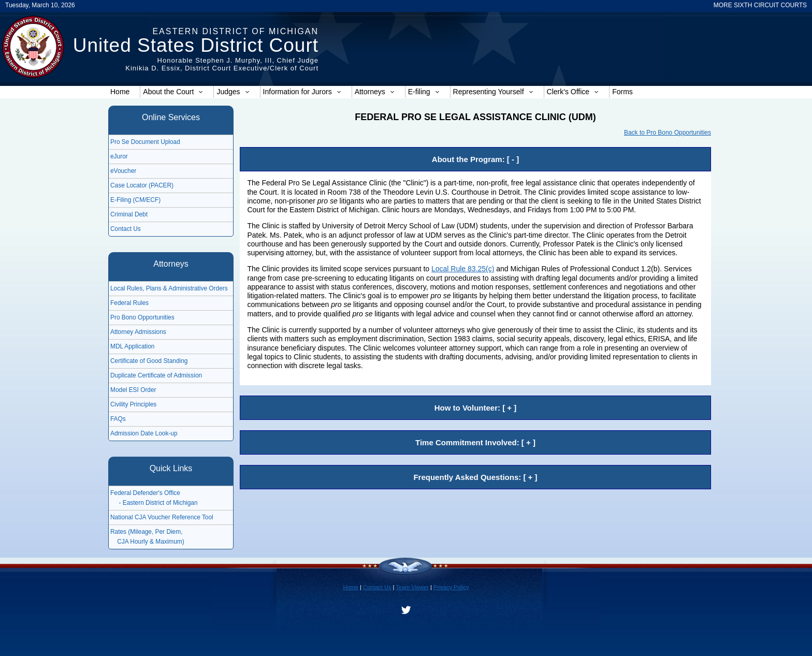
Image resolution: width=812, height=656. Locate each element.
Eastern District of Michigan (235, 31)
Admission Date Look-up (144, 433)
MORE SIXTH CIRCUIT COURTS (760, 5)
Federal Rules (129, 303)
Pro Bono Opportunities (142, 317)
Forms (622, 92)
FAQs (118, 419)
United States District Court (196, 45)
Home (120, 92)
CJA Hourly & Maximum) (147, 542)
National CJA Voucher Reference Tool (162, 517)
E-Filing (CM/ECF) (135, 200)
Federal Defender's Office (145, 493)
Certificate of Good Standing (149, 361)
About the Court (173, 92)
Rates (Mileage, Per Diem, (146, 532)
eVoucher (123, 171)
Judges (233, 92)
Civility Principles (133, 404)
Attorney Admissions (138, 332)
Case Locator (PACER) (142, 185)
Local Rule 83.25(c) (463, 269)
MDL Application (132, 346)
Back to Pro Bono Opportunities (668, 133)
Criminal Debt (129, 214)
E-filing (424, 92)
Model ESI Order (133, 390)
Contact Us (126, 229)
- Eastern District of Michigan (154, 503)
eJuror (119, 156)
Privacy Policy (451, 587)
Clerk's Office (573, 92)
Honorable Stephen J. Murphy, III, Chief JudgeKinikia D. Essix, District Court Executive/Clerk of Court (222, 64)
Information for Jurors (302, 92)
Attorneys (375, 92)
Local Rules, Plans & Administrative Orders (169, 288)
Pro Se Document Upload (145, 142)
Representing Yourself (493, 92)
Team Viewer (412, 587)
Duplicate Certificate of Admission (156, 375)
